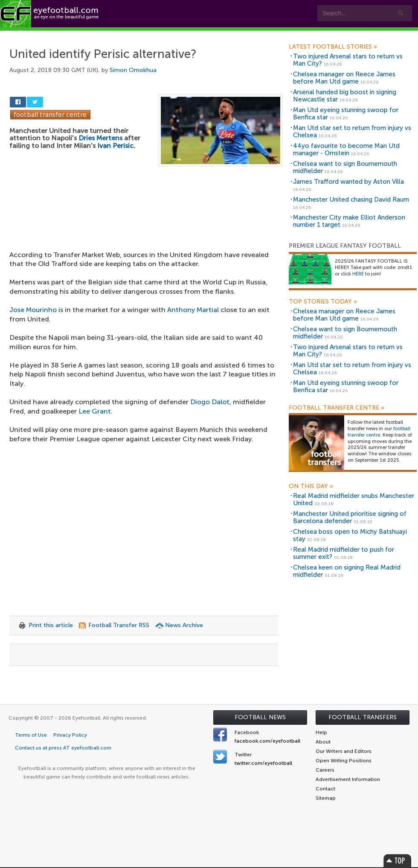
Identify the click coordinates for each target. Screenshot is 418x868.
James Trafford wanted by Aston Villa (348, 182)
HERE (358, 274)
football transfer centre (379, 432)
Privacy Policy (70, 735)
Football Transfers (363, 717)
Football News (260, 717)
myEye (219, 35)
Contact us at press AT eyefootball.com (63, 748)
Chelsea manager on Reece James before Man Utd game (344, 78)
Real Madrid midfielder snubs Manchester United (354, 499)
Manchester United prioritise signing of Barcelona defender (350, 517)
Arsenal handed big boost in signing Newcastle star (345, 96)
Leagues (174, 35)
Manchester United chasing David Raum (351, 200)
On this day (311, 486)
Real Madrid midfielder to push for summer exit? (344, 553)
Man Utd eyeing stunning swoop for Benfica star (346, 114)
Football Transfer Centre (337, 408)
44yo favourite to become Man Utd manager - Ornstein (346, 149)
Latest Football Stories (333, 47)
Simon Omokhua (133, 70)
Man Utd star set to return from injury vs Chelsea (352, 132)
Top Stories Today (323, 302)
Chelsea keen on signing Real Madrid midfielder (347, 571)
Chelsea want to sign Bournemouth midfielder (345, 167)
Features (127, 35)
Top (398, 861)
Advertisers (318, 35)
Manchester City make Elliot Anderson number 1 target (349, 221)
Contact (266, 35)
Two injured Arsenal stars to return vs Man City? (348, 60)
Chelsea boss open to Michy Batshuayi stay (350, 535)
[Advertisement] (146, 212)
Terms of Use (31, 735)
